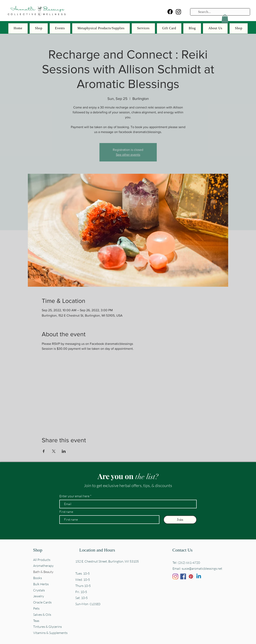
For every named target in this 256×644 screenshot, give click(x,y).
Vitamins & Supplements (50, 633)
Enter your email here (74, 496)
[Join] (180, 520)
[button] (225, 19)
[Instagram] (178, 12)
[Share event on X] (54, 451)
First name (66, 512)
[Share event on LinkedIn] (64, 451)
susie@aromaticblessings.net (202, 568)
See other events (128, 155)
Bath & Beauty (43, 572)
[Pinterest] (191, 576)
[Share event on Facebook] (44, 451)
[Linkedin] (199, 576)
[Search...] (220, 12)
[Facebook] (170, 12)
